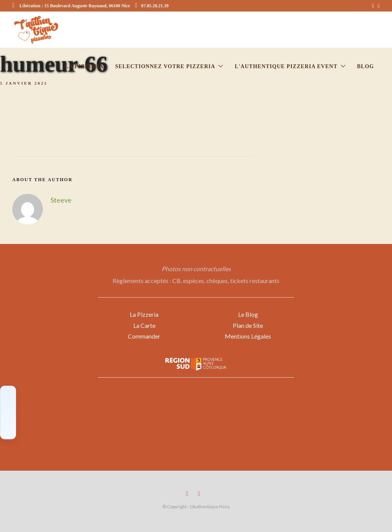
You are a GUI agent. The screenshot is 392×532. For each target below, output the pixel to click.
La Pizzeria (144, 314)
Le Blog (248, 314)
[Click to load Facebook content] (8, 413)
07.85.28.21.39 (152, 6)
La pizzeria (84, 66)
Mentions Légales (248, 336)
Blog (366, 66)
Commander (144, 336)
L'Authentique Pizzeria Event (286, 66)
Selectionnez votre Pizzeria (165, 66)
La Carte (144, 325)
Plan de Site (248, 325)
